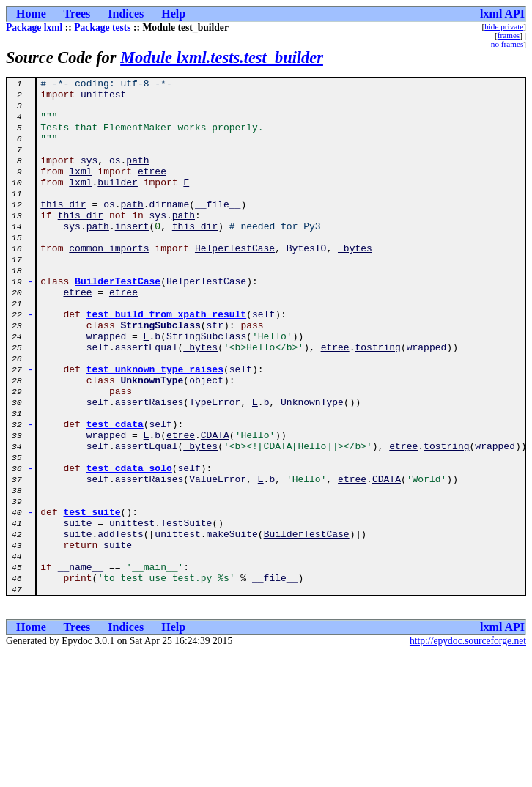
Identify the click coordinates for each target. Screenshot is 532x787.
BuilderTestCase (118, 322)
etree (152, 191)
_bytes (355, 283)
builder (118, 204)
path (137, 177)
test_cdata (115, 494)
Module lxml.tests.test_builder (222, 58)
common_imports (109, 283)
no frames (507, 44)
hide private (504, 26)
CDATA (215, 507)
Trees (77, 14)
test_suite (92, 599)
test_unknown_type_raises (155, 428)
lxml (80, 191)
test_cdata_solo (129, 547)
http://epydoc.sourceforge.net (468, 744)
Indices (126, 14)
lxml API (502, 14)
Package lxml (34, 27)
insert (132, 256)
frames (509, 35)
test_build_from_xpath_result (166, 362)
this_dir (63, 230)
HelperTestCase (235, 283)
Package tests (102, 27)
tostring (377, 402)
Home (31, 14)
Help (173, 14)
